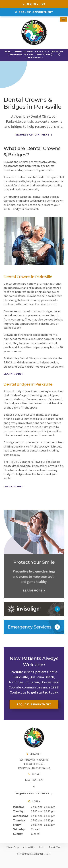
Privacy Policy (13, 847)
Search (42, 847)
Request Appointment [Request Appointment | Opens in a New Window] (36, 12)
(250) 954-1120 (35, 4)
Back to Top (54, 847)
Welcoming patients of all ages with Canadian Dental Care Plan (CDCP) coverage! (34, 55)
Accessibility (29, 847)
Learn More (13, 374)
